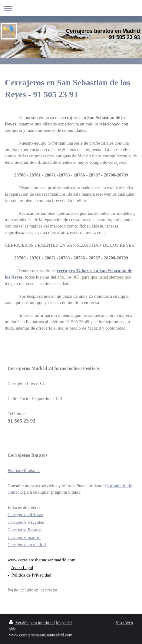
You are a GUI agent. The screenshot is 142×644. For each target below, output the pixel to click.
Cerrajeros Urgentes (26, 522)
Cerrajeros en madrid (27, 545)
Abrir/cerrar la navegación (71, 8)
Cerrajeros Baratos (25, 530)
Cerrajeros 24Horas (25, 515)
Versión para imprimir (31, 623)
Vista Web (124, 623)
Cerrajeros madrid (24, 537)
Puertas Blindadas (24, 471)
